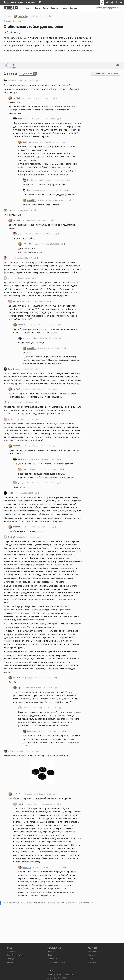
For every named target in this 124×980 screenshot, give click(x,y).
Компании (92, 962)
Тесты (38, 8)
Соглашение (52, 959)
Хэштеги (91, 955)
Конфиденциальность (56, 962)
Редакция (11, 959)
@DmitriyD (27, 678)
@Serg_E (27, 389)
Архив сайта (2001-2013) (57, 978)
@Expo (34, 708)
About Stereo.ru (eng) (15, 955)
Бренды (73, 8)
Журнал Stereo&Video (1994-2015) (60, 974)
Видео (64, 8)
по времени (113, 74)
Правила (51, 952)
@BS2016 (27, 98)
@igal (40, 348)
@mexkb (27, 527)
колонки (9, 21)
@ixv (23, 302)
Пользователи (94, 952)
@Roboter (27, 794)
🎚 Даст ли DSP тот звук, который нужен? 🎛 (22, 2)
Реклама (10, 962)
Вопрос (8, 16)
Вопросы (55, 8)
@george (32, 325)
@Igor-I (26, 221)
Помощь (51, 955)
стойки (18, 21)
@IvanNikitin (30, 119)
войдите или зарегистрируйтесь (80, 903)
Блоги (46, 8)
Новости (29, 8)
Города (91, 959)
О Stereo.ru (11, 952)
